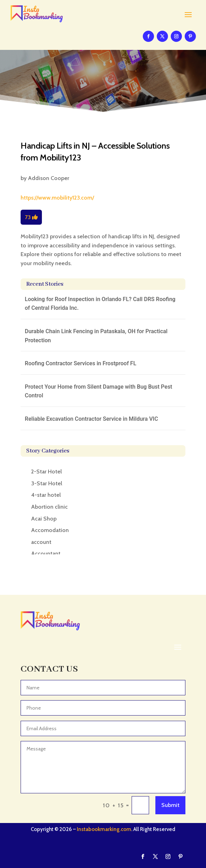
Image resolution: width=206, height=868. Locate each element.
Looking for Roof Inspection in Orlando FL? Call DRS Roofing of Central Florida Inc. (100, 304)
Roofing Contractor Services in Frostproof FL (80, 363)
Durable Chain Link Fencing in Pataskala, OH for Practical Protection (96, 336)
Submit (170, 805)
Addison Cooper (49, 178)
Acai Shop (44, 519)
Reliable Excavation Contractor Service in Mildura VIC (91, 419)
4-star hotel (46, 495)
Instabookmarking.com (104, 829)
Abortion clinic (49, 507)
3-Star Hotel (47, 483)
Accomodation (50, 530)
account (41, 542)
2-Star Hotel (46, 472)
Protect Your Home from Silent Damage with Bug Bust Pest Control (98, 391)
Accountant (46, 553)
